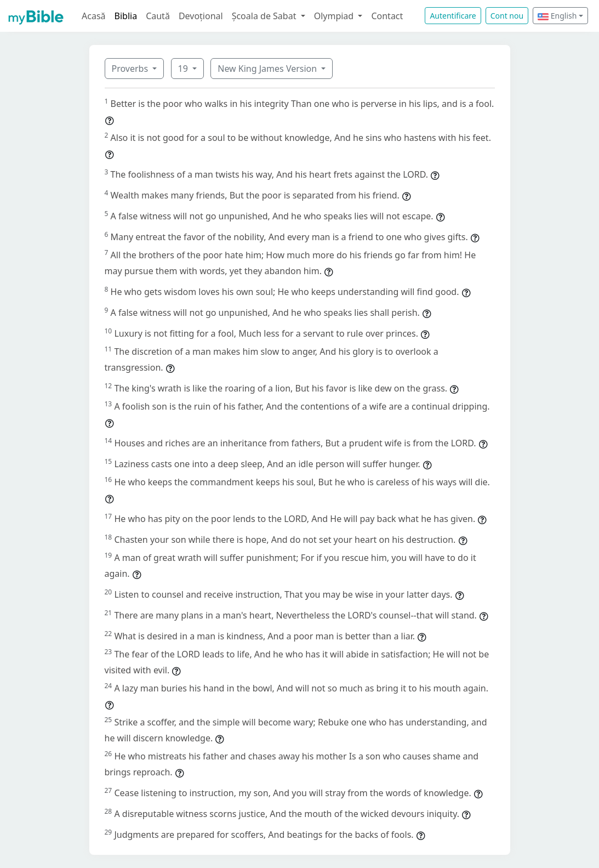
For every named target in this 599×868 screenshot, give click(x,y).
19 (184, 69)
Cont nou (507, 16)
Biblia (126, 16)
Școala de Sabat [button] (265, 16)
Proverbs (131, 69)
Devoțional (201, 16)
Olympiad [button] (335, 16)
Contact (387, 16)
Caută (158, 16)
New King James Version (268, 69)
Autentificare (453, 16)
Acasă (94, 16)
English (557, 16)
